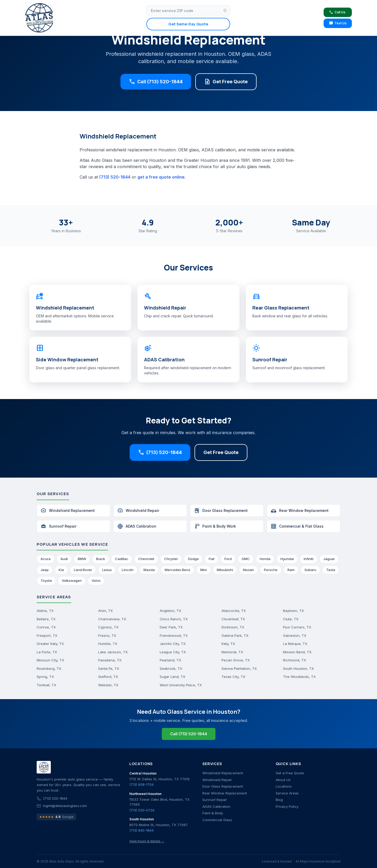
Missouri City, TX (50, 660)
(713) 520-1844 (115, 177)
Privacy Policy (287, 806)
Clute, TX (291, 619)
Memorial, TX (232, 652)
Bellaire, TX (46, 619)
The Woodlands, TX (299, 677)
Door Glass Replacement (221, 511)
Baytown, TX (293, 611)
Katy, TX (228, 644)
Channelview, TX (112, 619)
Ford (228, 559)
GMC (246, 559)
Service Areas (287, 793)
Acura (46, 559)
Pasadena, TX (110, 660)
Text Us (338, 23)
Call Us (337, 12)
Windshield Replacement (68, 511)
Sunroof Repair (59, 526)
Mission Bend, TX (297, 652)
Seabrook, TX (171, 668)
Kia (61, 570)
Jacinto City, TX (173, 644)
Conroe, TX (46, 627)
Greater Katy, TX (50, 644)
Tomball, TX (46, 685)
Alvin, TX (106, 611)
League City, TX (173, 652)
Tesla (331, 570)
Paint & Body (213, 813)
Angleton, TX (170, 611)
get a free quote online (161, 177)
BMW (82, 559)
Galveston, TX (295, 635)
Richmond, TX (295, 660)
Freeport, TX (47, 635)
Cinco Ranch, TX (174, 619)
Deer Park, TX (171, 627)
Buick (101, 559)
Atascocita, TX (234, 611)
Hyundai (287, 559)
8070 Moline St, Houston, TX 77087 (159, 825)
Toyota (46, 580)
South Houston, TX (298, 668)
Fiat (212, 559)
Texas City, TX (233, 677)
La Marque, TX (295, 644)
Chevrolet (146, 559)
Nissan (248, 570)
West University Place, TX (181, 685)
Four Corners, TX (297, 627)
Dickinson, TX (233, 627)
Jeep (45, 570)
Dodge (193, 559)
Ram (291, 570)
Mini (204, 570)
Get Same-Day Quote (188, 24)
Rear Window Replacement (300, 511)
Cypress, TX (108, 627)
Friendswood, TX (174, 635)
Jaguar (329, 559)
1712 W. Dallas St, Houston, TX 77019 (159, 779)
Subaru (310, 570)
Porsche (271, 570)
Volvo (96, 580)
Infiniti (309, 559)
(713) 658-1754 (142, 784)
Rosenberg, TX (49, 668)
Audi (64, 559)
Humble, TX (108, 644)
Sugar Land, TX (173, 677)
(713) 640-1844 (142, 830)
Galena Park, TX (235, 635)
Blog (279, 800)
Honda (265, 559)
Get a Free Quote (290, 773)
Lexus (107, 570)
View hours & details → (147, 841)
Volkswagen (72, 580)
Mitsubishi (225, 570)
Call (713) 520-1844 (156, 82)
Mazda (149, 570)
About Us (283, 780)
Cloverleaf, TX (233, 619)
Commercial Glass (217, 820)
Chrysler (171, 559)
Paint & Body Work (215, 526)
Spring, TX (45, 677)
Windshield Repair (138, 511)
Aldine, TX (45, 611)
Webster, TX (108, 685)
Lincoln (128, 570)
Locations (284, 786)
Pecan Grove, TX (236, 660)
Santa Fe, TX (109, 668)
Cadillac (122, 559)
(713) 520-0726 (142, 810)
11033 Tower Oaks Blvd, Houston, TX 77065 (159, 802)
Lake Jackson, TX (113, 652)
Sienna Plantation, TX (239, 668)
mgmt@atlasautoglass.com (65, 806)
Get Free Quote (226, 82)
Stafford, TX (108, 677)
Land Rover (83, 570)
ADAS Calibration (137, 526)
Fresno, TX (107, 635)
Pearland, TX (170, 660)
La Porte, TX (47, 652)
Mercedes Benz (178, 570)
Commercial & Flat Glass (297, 526)
